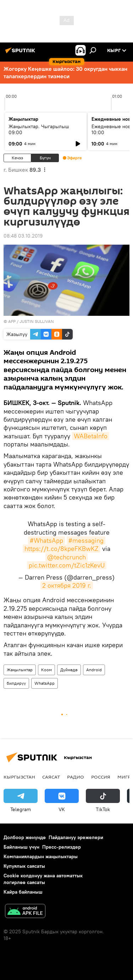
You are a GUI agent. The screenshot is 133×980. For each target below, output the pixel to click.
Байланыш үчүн (21, 847)
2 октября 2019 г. (67, 585)
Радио (76, 777)
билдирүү (16, 683)
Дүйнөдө (69, 670)
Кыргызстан (19, 777)
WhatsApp (45, 683)
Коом (46, 670)
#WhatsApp (46, 540)
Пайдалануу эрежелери (76, 837)
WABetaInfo (91, 436)
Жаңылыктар (20, 670)
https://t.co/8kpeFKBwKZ (62, 549)
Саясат (51, 777)
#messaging (86, 540)
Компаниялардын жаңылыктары (41, 856)
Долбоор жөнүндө (25, 837)
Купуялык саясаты (24, 866)
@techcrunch (66, 557)
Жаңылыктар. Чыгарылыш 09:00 (39, 129)
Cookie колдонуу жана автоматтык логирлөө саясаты (43, 879)
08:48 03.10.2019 (23, 236)
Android (94, 670)
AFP (12, 321)
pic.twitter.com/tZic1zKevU (67, 565)
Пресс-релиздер (62, 847)
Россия (101, 777)
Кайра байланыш (23, 892)
